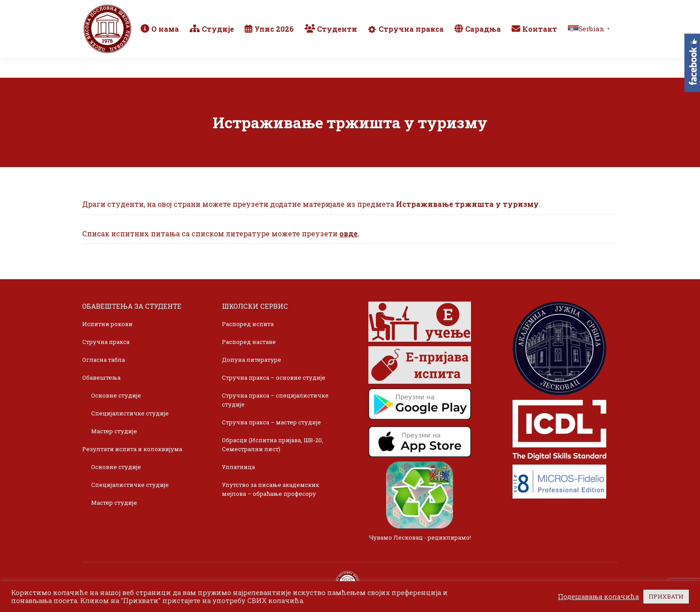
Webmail (490, 10)
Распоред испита (248, 324)
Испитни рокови (107, 324)
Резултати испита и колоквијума (132, 449)
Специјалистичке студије (130, 413)
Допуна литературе (252, 360)
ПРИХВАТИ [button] (666, 596)
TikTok (585, 10)
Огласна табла (104, 360)
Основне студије (116, 395)
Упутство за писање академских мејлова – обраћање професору (271, 489)
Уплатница (238, 467)
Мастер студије (114, 431)
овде (348, 233)
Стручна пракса (106, 342)
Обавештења (101, 377)
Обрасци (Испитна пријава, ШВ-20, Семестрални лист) (273, 444)
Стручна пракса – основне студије (274, 377)
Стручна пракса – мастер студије (271, 422)
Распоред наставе (249, 342)
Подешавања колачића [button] (598, 597)
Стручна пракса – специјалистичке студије (275, 400)
